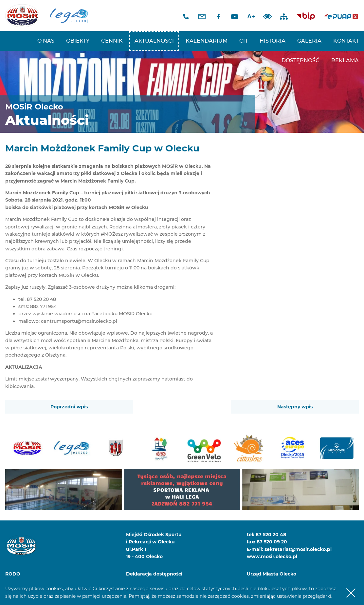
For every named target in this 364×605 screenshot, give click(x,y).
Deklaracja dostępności (154, 574)
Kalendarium (207, 41)
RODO (13, 574)
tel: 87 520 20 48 (266, 535)
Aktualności (154, 41)
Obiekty (78, 41)
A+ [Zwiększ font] (251, 16)
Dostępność (300, 60)
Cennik (112, 41)
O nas (46, 41)
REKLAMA (345, 60)
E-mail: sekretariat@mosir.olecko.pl (289, 549)
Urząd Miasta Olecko (272, 574)
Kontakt (346, 41)
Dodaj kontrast (267, 16)
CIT (244, 41)
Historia (273, 41)
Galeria (309, 41)
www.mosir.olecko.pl (272, 556)
